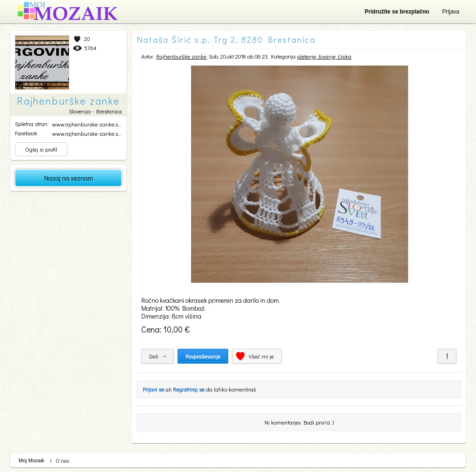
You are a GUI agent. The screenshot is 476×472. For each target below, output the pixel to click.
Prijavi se (153, 389)
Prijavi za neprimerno (447, 356)
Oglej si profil (41, 149)
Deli (154, 356)
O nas (63, 461)
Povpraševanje (203, 356)
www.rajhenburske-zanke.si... (87, 124)
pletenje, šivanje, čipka (324, 56)
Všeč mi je (261, 356)
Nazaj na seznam (69, 178)
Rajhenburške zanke (181, 56)
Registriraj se (189, 389)
